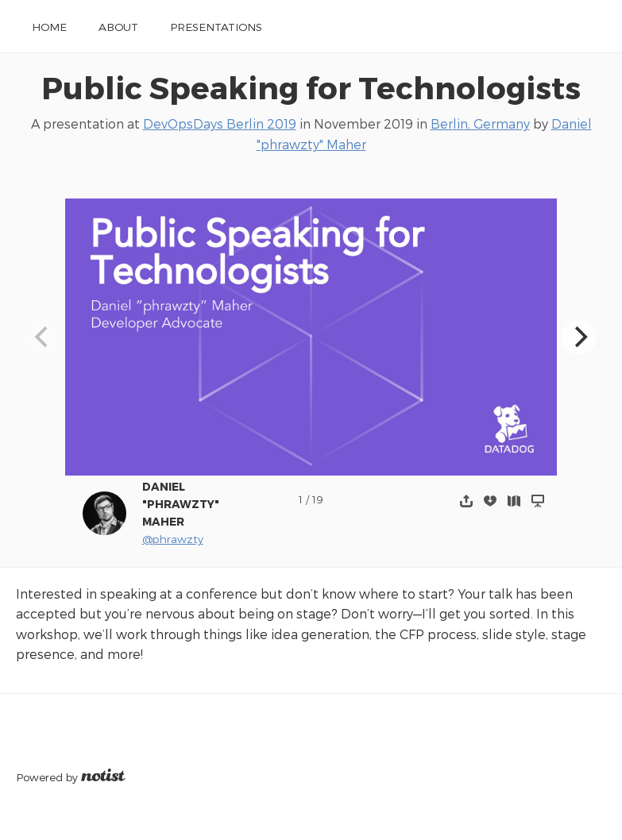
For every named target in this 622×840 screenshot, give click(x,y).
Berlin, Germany (480, 123)
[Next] (579, 337)
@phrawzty (173, 539)
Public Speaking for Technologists (311, 87)
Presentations (216, 27)
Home (49, 27)
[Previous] (43, 337)
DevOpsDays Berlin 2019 (220, 123)
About (118, 27)
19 (318, 499)
